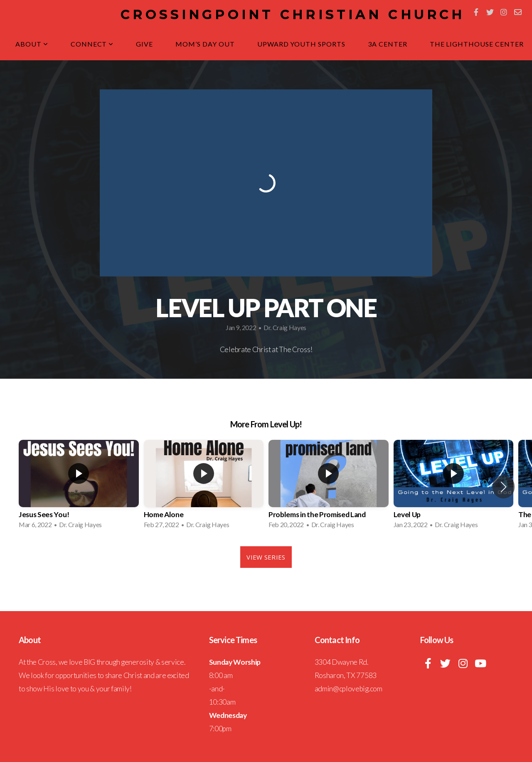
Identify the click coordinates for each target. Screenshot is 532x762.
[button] (504, 487)
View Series (266, 557)
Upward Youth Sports (301, 44)
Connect (92, 44)
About (32, 44)
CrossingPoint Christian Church (293, 15)
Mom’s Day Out (205, 44)
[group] (79, 487)
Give (144, 44)
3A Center (388, 44)
